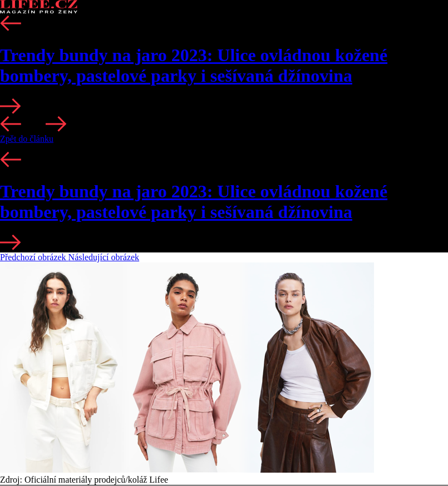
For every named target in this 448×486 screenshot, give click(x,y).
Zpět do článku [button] (27, 139)
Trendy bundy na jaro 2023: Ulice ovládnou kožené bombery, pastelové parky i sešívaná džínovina (194, 65)
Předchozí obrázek (34, 257)
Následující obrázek (104, 257)
